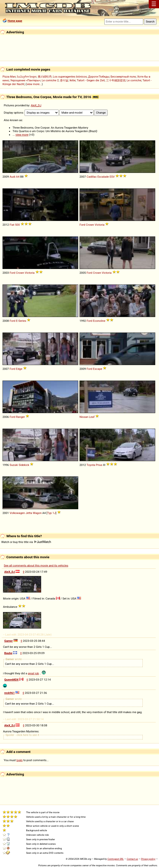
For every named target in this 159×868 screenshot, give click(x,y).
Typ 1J (51, 513)
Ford (82, 225)
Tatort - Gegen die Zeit (91, 80)
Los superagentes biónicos (70, 77)
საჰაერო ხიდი (27, 77)
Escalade (103, 177)
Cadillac (92, 177)
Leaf (92, 417)
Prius (99, 465)
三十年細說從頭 (116, 80)
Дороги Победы (99, 77)
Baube (8, 653)
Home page (15, 21)
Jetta (29, 513)
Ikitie (72, 80)
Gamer (9, 641)
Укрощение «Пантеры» (25, 80)
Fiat (12, 225)
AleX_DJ (36, 105)
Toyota (91, 465)
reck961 (10, 693)
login (20, 760)
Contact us (132, 859)
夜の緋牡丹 (45, 77)
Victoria (100, 225)
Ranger (21, 417)
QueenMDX (11, 680)
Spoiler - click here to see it (22, 735)
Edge (19, 369)
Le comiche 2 (50, 80)
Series (22, 321)
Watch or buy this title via (26, 542)
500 (17, 225)
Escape (98, 369)
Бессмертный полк (123, 77)
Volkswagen (17, 513)
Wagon (37, 513)
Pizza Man (9, 77)
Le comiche (134, 80)
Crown (90, 225)
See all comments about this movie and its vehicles (36, 565)
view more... (34, 84)
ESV (112, 177)
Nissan (84, 417)
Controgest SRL (115, 859)
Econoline (99, 321)
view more (22, 135)
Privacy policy (148, 859)
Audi (12, 177)
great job (33, 673)
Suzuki (14, 465)
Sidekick (24, 465)
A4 (18, 177)
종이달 (64, 80)
